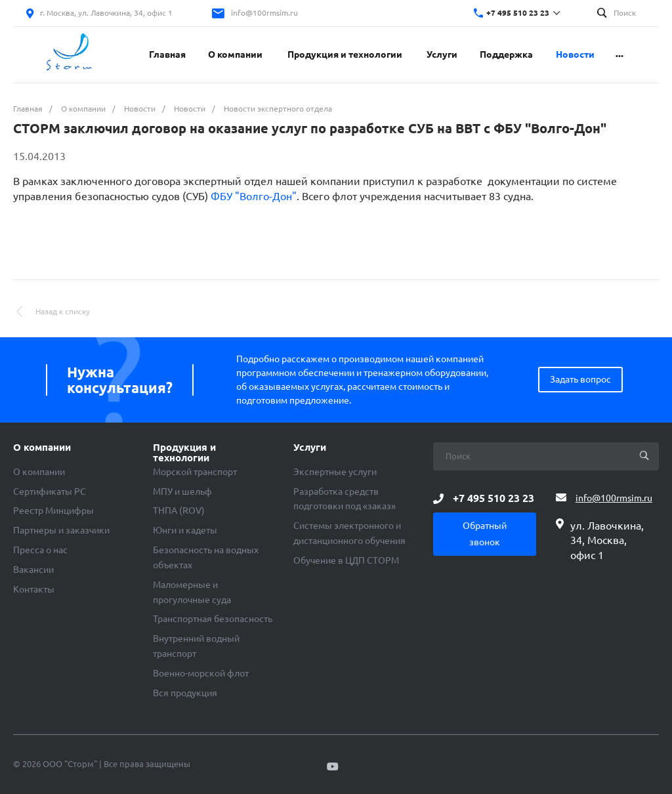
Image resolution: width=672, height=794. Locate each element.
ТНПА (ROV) (179, 511)
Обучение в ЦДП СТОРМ (346, 560)
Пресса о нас (40, 550)
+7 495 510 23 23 (518, 13)
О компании (42, 448)
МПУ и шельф (182, 491)
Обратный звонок (485, 534)
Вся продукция (185, 693)
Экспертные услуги (335, 472)
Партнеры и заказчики (61, 530)
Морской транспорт (195, 472)
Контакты (34, 589)
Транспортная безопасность (213, 619)
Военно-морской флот (201, 673)
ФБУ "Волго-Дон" (254, 196)
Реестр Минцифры (53, 511)
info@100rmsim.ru (264, 13)
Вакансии (33, 570)
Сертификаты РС (50, 491)
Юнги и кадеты (185, 530)
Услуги (310, 448)
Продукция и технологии (184, 453)
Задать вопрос (580, 379)
